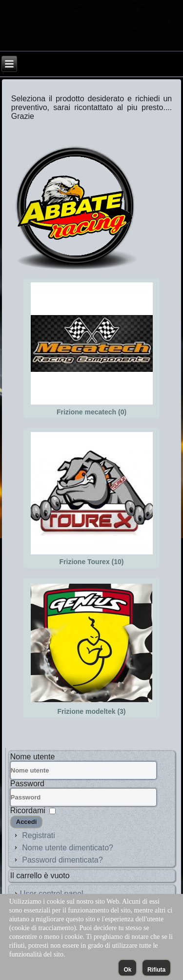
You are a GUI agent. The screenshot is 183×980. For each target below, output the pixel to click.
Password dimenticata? (62, 860)
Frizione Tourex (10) (92, 562)
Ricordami (28, 810)
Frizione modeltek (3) (91, 711)
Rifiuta (156, 970)
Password (27, 784)
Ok (127, 970)
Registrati (39, 835)
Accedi (27, 822)
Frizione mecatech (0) (91, 412)
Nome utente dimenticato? (68, 848)
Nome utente (33, 757)
